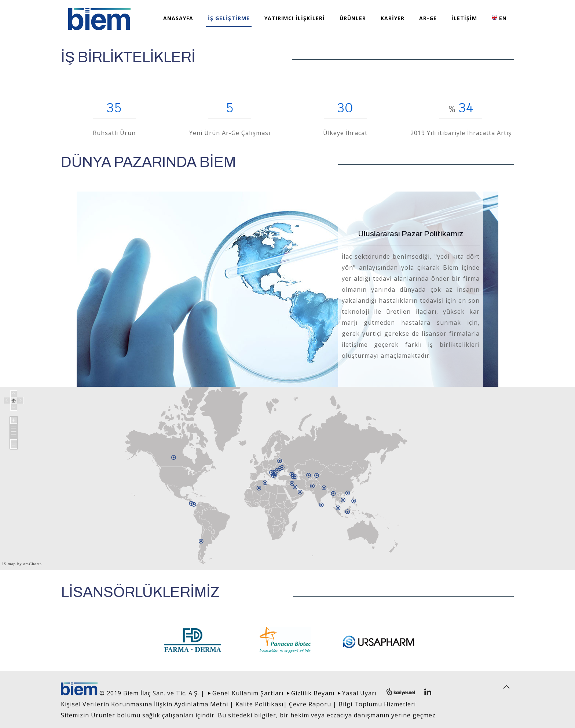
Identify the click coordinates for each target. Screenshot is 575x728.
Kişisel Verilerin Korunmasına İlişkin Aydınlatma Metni (144, 704)
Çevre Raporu (310, 704)
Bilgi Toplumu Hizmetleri (377, 704)
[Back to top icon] (506, 687)
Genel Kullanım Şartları (248, 693)
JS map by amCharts (22, 564)
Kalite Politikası (259, 704)
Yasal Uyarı (359, 693)
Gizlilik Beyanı (313, 693)
